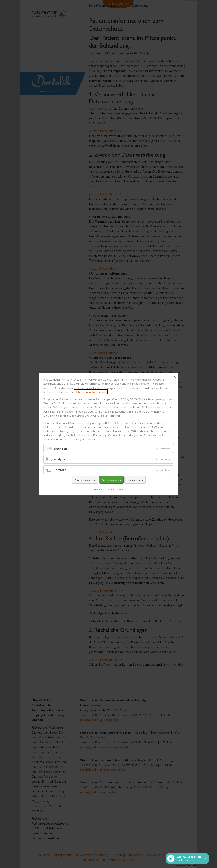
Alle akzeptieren (111, 480)
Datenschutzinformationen (91, 392)
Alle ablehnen (135, 480)
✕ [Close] (175, 377)
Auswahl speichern (85, 480)
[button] (187, 858)
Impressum (97, 488)
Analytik (60, 459)
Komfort (60, 470)
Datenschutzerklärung (115, 488)
